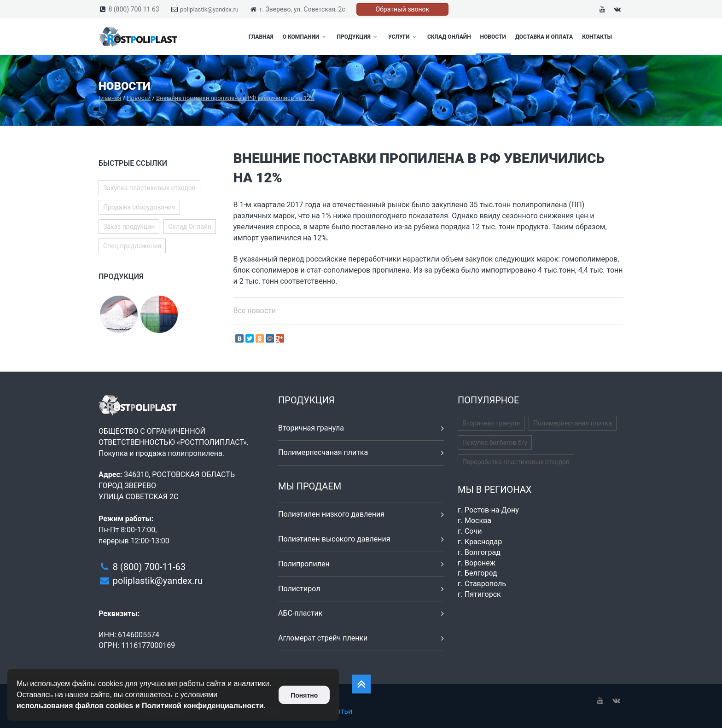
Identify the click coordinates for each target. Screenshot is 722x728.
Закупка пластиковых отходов (149, 188)
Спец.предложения (132, 246)
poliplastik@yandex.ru (209, 9)
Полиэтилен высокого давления (334, 539)
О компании (305, 37)
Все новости (255, 311)
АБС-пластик (300, 613)
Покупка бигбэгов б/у (495, 443)
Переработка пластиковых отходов (516, 462)
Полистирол (299, 589)
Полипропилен (304, 564)
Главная (261, 37)
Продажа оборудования (139, 207)
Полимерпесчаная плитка (323, 452)
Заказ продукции (129, 227)
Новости (493, 37)
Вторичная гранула (311, 428)
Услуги (403, 37)
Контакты (597, 37)
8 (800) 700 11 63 (134, 9)
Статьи (340, 711)
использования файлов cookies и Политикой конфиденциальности (140, 706)
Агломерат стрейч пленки (323, 638)
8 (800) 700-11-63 (149, 567)
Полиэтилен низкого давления (331, 514)
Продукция (358, 37)
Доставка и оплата (544, 37)
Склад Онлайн (449, 37)
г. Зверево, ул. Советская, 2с (302, 9)
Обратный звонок (403, 9)
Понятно (304, 695)
